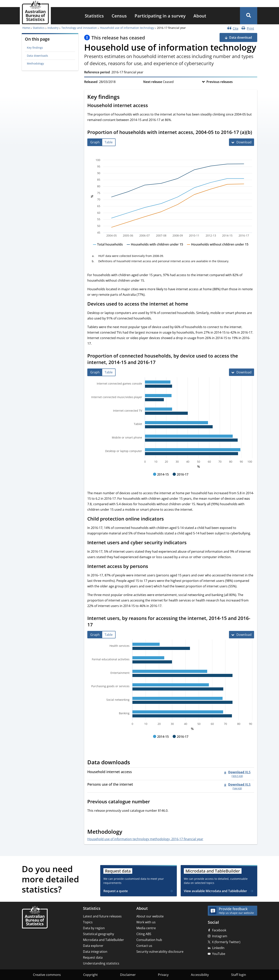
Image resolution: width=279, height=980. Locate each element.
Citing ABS (144, 934)
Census (119, 16)
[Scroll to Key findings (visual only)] (124, 97)
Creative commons (47, 975)
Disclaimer (128, 975)
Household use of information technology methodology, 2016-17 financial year (145, 839)
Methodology (35, 63)
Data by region (94, 928)
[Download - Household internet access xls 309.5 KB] (237, 774)
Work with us (146, 922)
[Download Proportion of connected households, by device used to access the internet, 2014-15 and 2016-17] (242, 372)
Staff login (239, 975)
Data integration (95, 952)
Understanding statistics (101, 963)
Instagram (220, 936)
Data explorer (93, 946)
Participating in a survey (160, 16)
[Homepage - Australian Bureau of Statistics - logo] (35, 12)
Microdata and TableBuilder (103, 940)
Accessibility (200, 975)
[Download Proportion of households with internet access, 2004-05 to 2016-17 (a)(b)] (242, 142)
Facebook (219, 930)
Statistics (94, 16)
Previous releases (220, 82)
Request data (93, 957)
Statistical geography (98, 934)
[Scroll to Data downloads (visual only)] (134, 763)
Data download (241, 37)
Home (26, 28)
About (200, 16)
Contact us (144, 946)
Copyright (90, 975)
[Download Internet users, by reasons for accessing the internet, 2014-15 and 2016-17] (242, 635)
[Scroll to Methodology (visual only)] (127, 832)
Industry (53, 28)
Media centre (146, 928)
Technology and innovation (79, 28)
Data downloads (37, 56)
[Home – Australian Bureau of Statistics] (35, 918)
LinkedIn (218, 948)
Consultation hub (149, 940)
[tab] (95, 142)
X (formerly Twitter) (226, 942)
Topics (88, 922)
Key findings (35, 48)
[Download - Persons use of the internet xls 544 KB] (237, 786)
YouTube (219, 954)
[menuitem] (94, 16)
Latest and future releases (102, 916)
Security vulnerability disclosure (160, 952)
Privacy (163, 975)
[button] (249, 16)
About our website (150, 916)
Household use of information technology (127, 28)
